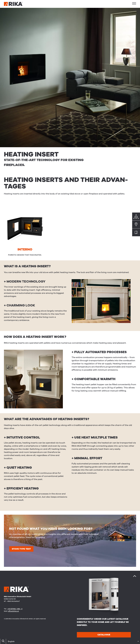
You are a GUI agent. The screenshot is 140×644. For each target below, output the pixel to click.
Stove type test (21, 549)
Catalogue (104, 635)
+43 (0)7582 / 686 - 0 (15, 609)
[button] (134, 3)
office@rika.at (13, 611)
